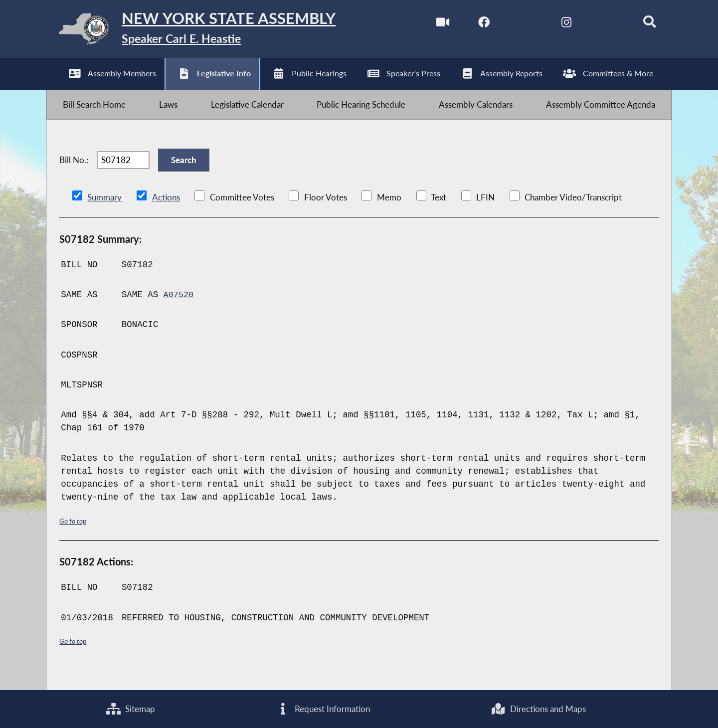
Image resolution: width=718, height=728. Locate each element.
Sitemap (131, 708)
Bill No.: (74, 172)
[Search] (641, 24)
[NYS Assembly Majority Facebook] (473, 24)
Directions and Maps (538, 708)
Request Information (323, 708)
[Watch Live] (431, 24)
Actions (166, 213)
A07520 (179, 310)
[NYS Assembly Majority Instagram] (557, 24)
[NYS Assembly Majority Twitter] (515, 24)
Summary (104, 213)
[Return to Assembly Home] (204, 31)
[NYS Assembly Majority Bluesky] (599, 24)
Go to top (74, 536)
